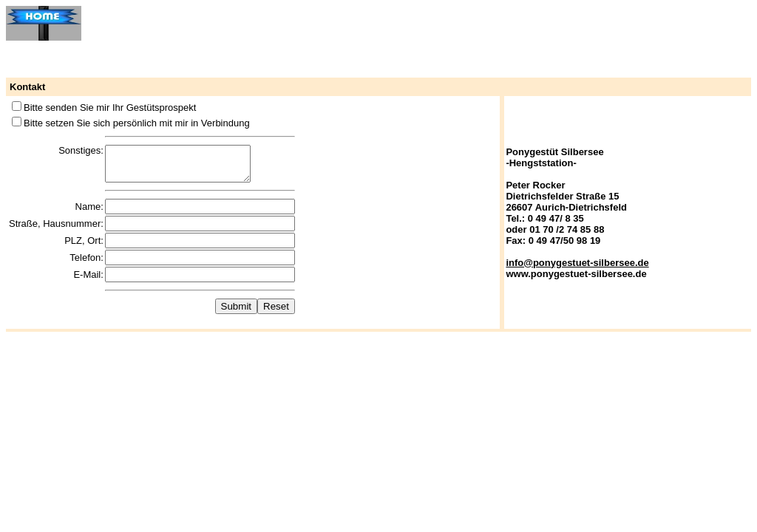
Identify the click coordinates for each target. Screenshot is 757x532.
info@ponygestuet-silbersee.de (577, 266)
